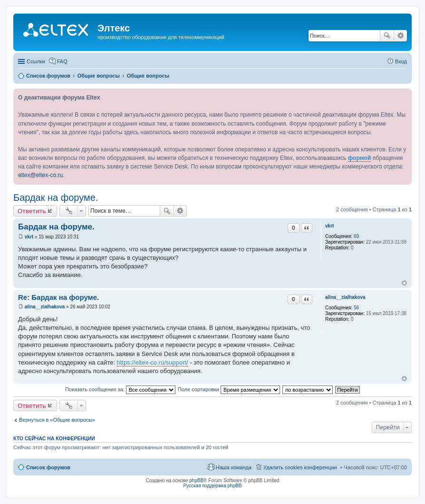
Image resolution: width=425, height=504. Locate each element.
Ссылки (36, 61)
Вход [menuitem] (401, 61)
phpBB (196, 480)
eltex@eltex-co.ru (40, 175)
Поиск (387, 36)
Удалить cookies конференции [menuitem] (300, 467)
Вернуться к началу (404, 283)
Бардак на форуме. (56, 198)
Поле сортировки (229, 389)
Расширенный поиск (401, 36)
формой (360, 158)
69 (356, 236)
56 (356, 308)
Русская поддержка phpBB (212, 486)
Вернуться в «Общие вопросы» (57, 420)
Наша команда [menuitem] (234, 467)
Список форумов (48, 467)
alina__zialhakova (345, 297)
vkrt (329, 226)
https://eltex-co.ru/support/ (152, 362)
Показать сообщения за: (120, 389)
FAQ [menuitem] (62, 61)
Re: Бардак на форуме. (58, 297)
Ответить (32, 211)
